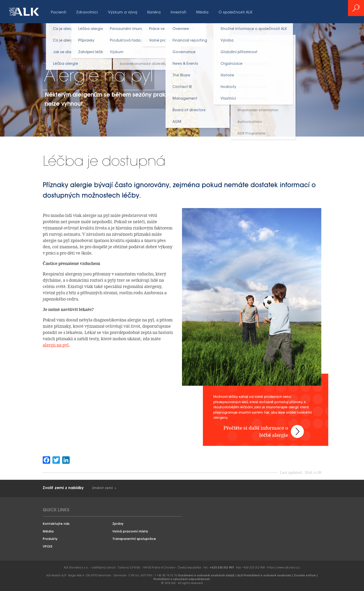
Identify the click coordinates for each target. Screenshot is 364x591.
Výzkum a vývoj (123, 12)
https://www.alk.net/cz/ (284, 568)
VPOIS (47, 547)
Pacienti (58, 12)
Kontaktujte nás (56, 524)
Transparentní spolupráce (134, 539)
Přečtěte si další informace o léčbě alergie (257, 428)
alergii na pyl (56, 345)
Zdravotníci (87, 12)
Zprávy (118, 524)
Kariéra (154, 12)
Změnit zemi (102, 488)
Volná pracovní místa (130, 532)
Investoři (178, 12)
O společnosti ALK (235, 12)
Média (202, 12)
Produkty (50, 539)
